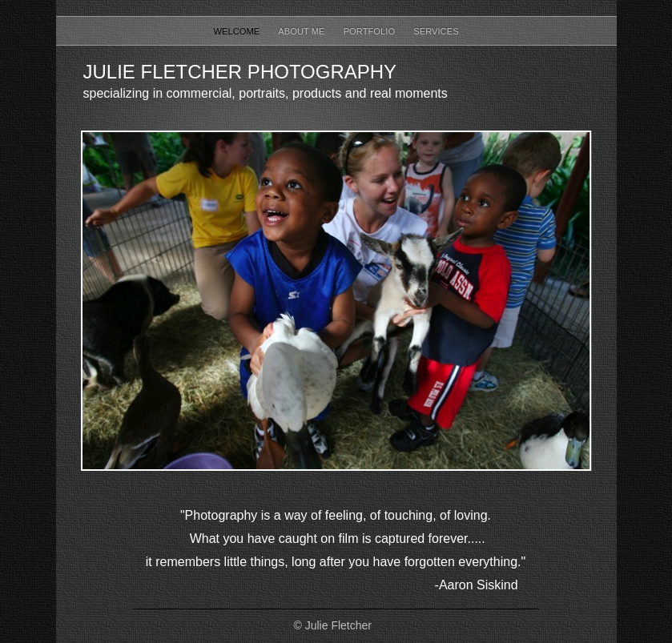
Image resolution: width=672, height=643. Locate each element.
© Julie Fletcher (333, 625)
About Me (302, 31)
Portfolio (371, 31)
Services (436, 31)
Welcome (237, 31)
